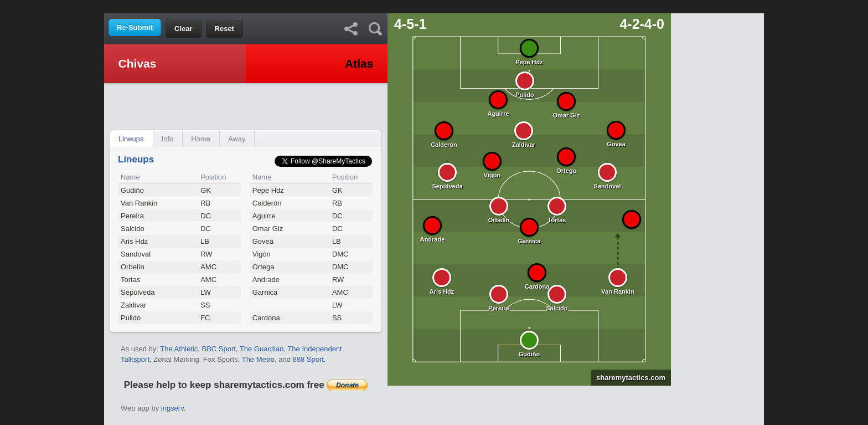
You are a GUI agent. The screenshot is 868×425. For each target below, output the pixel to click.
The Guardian (262, 349)
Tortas (130, 280)
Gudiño (132, 190)
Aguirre (264, 216)
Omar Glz (268, 229)
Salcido (133, 229)
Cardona (266, 318)
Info (168, 139)
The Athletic (179, 349)
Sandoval (136, 254)
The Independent (314, 349)
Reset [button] (224, 29)
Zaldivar (133, 305)
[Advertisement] (434, 6)
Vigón (262, 254)
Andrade (266, 280)
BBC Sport (218, 349)
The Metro (258, 359)
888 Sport (308, 359)
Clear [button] (184, 29)
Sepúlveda (138, 292)
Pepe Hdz (268, 190)
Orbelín (133, 267)
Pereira (132, 216)
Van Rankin (139, 203)
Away (237, 139)
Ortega (263, 267)
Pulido (131, 318)
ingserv (172, 408)
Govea (263, 241)
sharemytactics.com (628, 378)
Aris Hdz (134, 241)
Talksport (135, 359)
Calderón (267, 203)
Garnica (265, 292)
